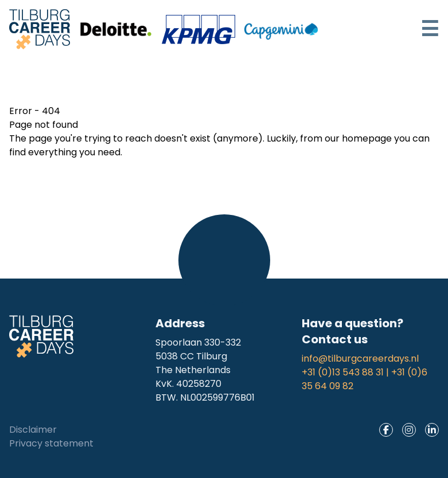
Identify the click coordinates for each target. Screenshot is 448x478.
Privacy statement (51, 443)
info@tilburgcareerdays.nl (360, 358)
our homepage (358, 138)
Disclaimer (33, 430)
